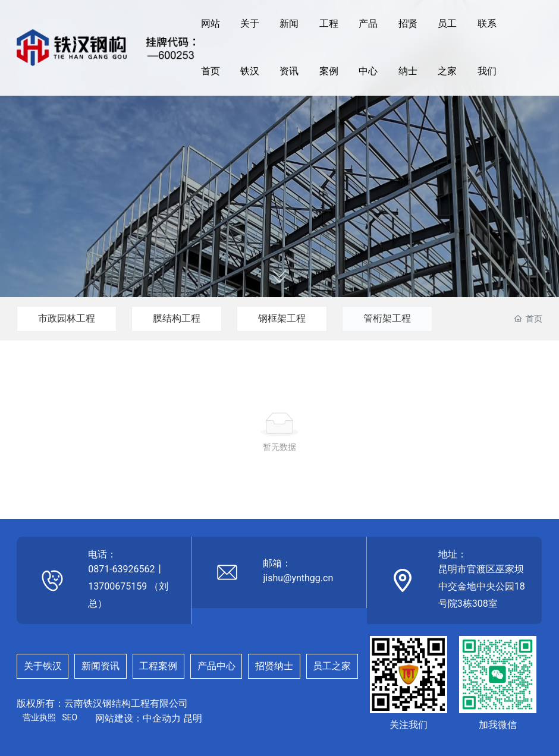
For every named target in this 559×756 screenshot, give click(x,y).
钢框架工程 (282, 318)
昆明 (193, 718)
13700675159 (117, 586)
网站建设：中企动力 (138, 718)
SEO (70, 717)
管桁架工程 (387, 318)
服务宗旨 (279, 117)
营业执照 (39, 717)
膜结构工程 (177, 318)
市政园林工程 (67, 318)
